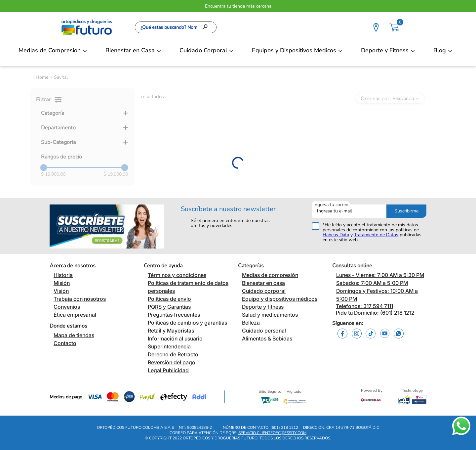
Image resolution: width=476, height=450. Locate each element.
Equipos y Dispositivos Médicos (294, 50)
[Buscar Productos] (207, 27)
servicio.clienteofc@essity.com (272, 433)
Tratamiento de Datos (376, 235)
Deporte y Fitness (385, 50)
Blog (440, 50)
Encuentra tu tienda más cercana (238, 6)
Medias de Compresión (50, 50)
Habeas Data (336, 235)
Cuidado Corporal (203, 50)
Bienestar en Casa (130, 50)
